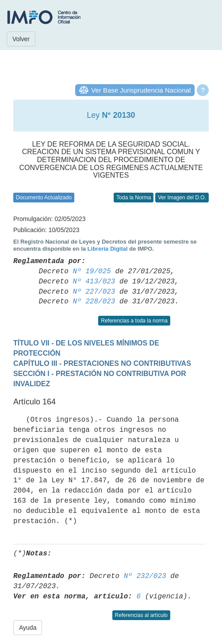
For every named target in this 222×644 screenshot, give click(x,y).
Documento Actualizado (44, 198)
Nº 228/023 (94, 302)
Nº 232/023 (145, 576)
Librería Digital (108, 249)
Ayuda (28, 628)
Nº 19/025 (92, 272)
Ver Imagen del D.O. (182, 198)
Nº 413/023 (94, 282)
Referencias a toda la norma (134, 321)
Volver (21, 39)
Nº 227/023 (94, 292)
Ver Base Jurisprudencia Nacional (141, 90)
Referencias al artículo (141, 615)
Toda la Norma (134, 198)
